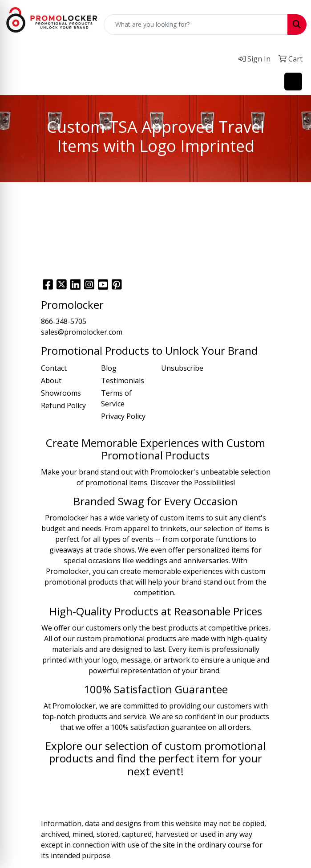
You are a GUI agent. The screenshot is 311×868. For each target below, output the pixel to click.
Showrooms (61, 393)
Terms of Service (116, 398)
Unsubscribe (182, 368)
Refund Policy (63, 405)
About (51, 381)
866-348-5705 (64, 321)
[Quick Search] (196, 25)
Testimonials (123, 381)
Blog (109, 368)
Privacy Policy (123, 416)
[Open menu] (293, 82)
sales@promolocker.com (82, 332)
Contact (54, 368)
